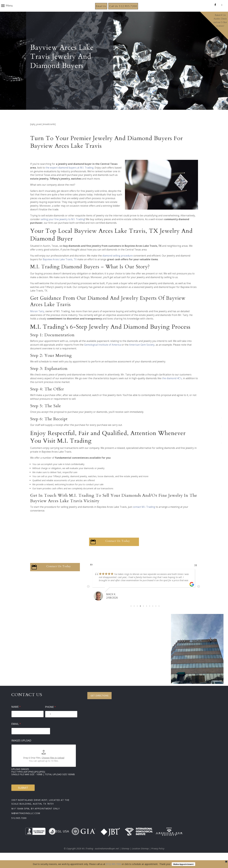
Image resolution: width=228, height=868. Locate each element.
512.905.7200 (19, 825)
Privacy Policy (158, 856)
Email (16, 731)
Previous (88, 594)
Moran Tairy (37, 319)
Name (16, 714)
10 (159, 613)
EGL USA (59, 839)
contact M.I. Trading (144, 514)
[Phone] (61, 722)
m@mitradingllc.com (26, 821)
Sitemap (125, 856)
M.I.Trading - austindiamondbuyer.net (100, 856)
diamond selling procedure (118, 263)
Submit (23, 795)
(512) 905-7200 (113, 864)
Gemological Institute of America (102, 352)
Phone (50, 714)
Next (199, 594)
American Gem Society (142, 352)
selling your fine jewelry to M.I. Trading (63, 227)
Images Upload (21, 748)
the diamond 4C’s (172, 386)
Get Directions (100, 703)
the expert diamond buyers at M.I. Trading (70, 175)
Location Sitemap (140, 856)
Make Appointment (183, 864)
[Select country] (48, 722)
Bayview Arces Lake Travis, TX (60, 267)
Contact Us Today (118, 548)
